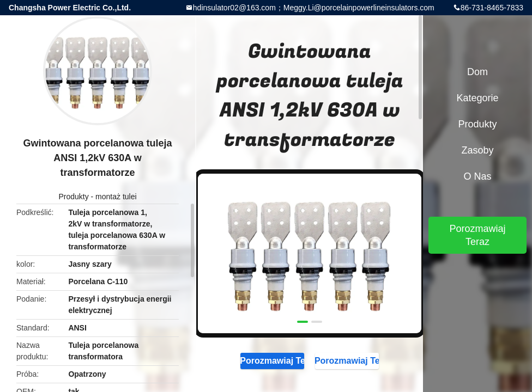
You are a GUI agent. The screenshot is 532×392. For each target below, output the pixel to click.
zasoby (477, 150)
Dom (477, 72)
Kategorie (477, 98)
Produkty (73, 197)
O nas (477, 176)
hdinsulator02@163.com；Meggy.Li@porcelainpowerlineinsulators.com (314, 8)
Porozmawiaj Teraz (272, 360)
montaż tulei (116, 197)
